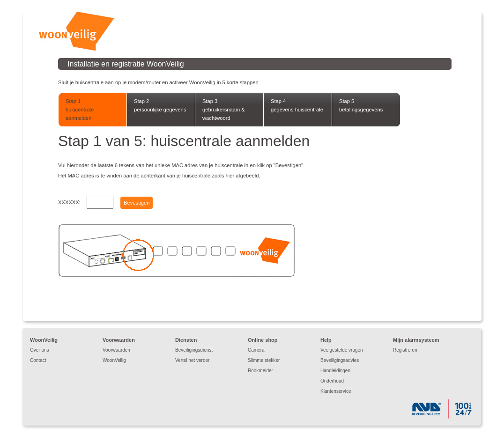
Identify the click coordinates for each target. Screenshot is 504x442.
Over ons (40, 350)
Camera (256, 350)
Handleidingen (335, 371)
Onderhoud (332, 381)
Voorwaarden (116, 350)
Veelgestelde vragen (342, 350)
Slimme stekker (264, 360)
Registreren (405, 350)
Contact (38, 360)
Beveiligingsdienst (194, 350)
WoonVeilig (114, 360)
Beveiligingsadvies (340, 360)
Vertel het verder (192, 360)
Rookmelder (260, 371)
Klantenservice (336, 391)
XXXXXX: (69, 202)
